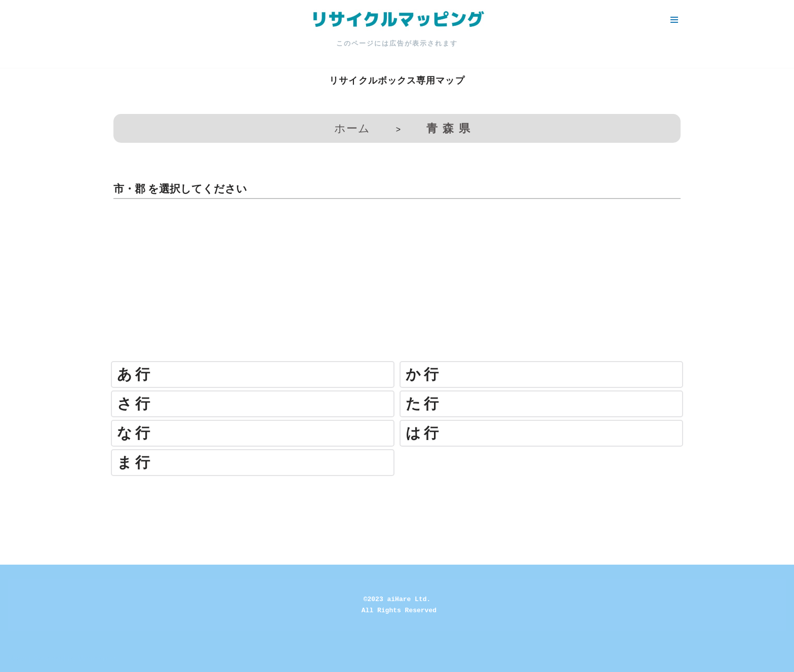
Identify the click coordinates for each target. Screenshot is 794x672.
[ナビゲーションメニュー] (674, 20)
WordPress (98, 659)
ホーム (352, 128)
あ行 (135, 374)
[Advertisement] (397, 285)
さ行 (135, 404)
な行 (135, 433)
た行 (424, 404)
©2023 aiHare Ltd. (397, 599)
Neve (17, 659)
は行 (424, 433)
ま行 (135, 463)
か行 (424, 374)
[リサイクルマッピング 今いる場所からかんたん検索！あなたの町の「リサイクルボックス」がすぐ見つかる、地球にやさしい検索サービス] (397, 20)
